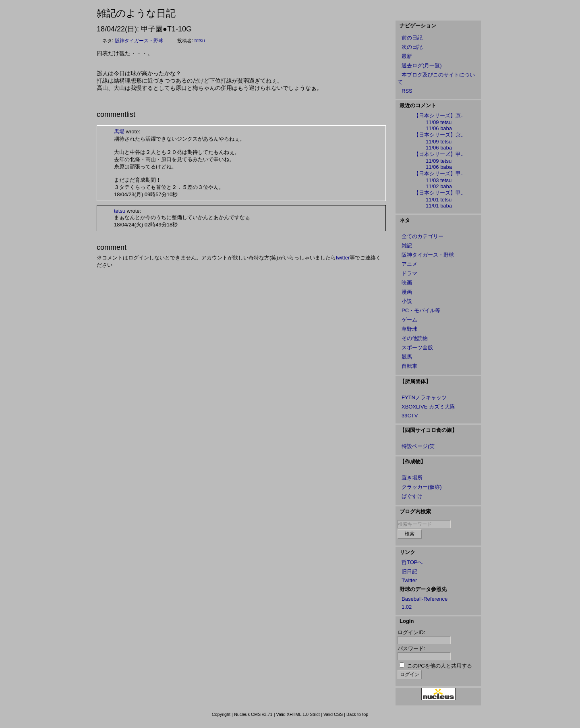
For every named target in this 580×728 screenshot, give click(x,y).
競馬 (407, 357)
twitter (343, 258)
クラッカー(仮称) (422, 487)
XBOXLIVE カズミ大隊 (428, 407)
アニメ (409, 264)
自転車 (409, 366)
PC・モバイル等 (421, 310)
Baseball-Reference (425, 599)
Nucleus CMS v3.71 (253, 714)
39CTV (410, 416)
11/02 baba (439, 186)
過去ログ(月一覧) (422, 65)
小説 (407, 301)
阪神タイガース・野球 (139, 41)
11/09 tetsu (439, 122)
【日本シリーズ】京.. (439, 115)
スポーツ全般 (417, 347)
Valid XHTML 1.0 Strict (298, 714)
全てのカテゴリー (423, 236)
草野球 (409, 329)
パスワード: (411, 648)
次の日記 (412, 47)
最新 (407, 56)
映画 (407, 283)
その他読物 (415, 338)
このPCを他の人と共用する (440, 666)
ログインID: (411, 632)
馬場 (119, 132)
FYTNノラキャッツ (424, 397)
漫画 (407, 292)
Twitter (409, 580)
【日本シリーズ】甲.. (439, 154)
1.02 (407, 607)
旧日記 (409, 571)
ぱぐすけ (412, 496)
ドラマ (409, 273)
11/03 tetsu (439, 180)
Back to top (357, 714)
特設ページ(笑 (418, 446)
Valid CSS (333, 714)
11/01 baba (439, 206)
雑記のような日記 (136, 13)
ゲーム (409, 320)
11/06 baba (439, 128)
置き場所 (412, 478)
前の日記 (412, 38)
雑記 (407, 246)
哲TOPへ (412, 562)
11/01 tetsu (439, 200)
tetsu (200, 41)
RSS (407, 91)
